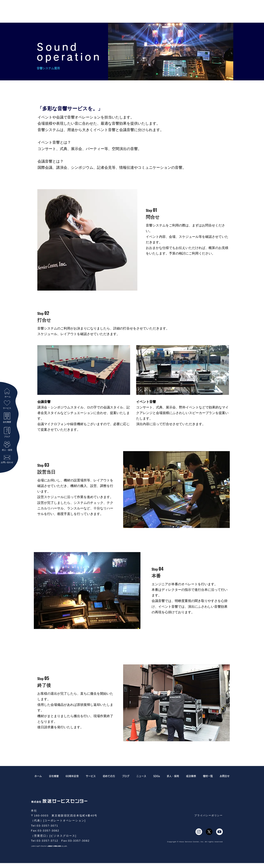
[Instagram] (199, 832)
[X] (209, 832)
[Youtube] (219, 832)
